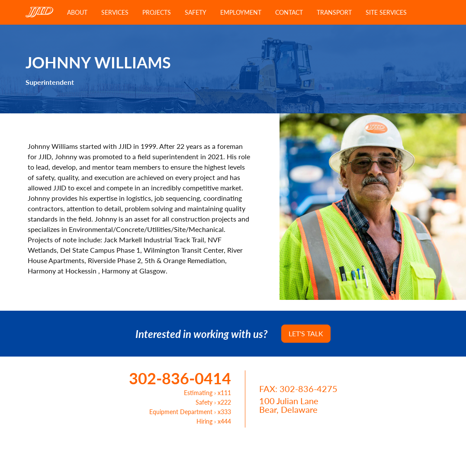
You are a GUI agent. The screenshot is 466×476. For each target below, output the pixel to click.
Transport (334, 12)
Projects (157, 12)
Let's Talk (306, 333)
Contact (289, 12)
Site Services (386, 12)
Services (115, 12)
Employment (241, 12)
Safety (196, 12)
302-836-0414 (180, 378)
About (77, 12)
